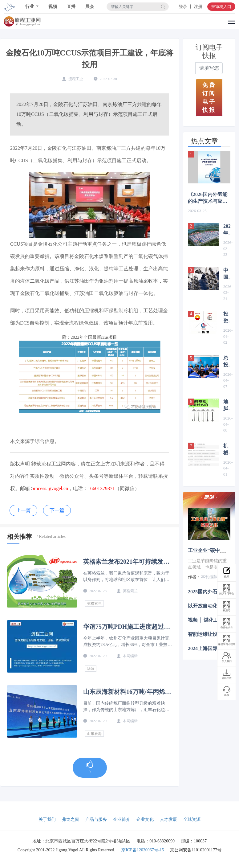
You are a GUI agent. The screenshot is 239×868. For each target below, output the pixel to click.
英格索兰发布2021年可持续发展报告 (126, 562)
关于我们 (47, 819)
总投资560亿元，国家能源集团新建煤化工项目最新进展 (227, 362)
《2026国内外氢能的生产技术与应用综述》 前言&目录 (208, 198)
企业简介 (122, 819)
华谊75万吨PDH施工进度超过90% (124, 627)
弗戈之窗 (71, 819)
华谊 (91, 669)
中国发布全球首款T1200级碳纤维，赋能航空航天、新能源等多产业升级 (227, 274)
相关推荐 (19, 537)
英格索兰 (94, 604)
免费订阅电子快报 (209, 98)
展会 (90, 7)
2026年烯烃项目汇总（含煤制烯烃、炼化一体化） (227, 230)
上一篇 (23, 510)
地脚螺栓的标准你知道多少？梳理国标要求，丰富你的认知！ (227, 406)
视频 (53, 7)
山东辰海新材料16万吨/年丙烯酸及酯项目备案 (127, 692)
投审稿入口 (221, 7)
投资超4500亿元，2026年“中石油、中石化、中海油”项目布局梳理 (227, 318)
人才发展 (168, 819)
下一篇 (57, 510)
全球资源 (192, 819)
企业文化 (145, 819)
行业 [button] (30, 7)
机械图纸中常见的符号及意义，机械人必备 (227, 450)
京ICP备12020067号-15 (143, 850)
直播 (71, 7)
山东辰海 (94, 734)
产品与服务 (96, 819)
